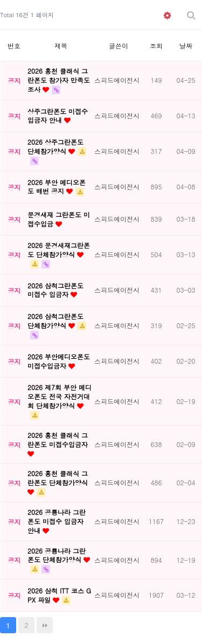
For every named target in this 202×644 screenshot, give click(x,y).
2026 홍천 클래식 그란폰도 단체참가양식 (58, 478)
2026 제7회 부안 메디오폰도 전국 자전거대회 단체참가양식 (60, 396)
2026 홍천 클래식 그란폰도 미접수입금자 (58, 440)
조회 (156, 45)
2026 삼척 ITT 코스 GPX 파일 (59, 595)
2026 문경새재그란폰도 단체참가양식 (59, 250)
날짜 (186, 45)
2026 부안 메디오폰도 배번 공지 (57, 187)
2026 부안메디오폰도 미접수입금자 (59, 361)
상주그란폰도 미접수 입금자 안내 (58, 116)
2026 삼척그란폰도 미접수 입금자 (55, 290)
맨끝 (45, 625)
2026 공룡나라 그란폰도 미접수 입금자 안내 (57, 521)
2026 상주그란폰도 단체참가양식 (55, 146)
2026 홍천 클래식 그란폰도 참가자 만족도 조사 (59, 80)
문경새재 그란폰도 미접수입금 (59, 219)
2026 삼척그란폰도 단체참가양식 (55, 321)
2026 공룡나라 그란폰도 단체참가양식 (57, 555)
